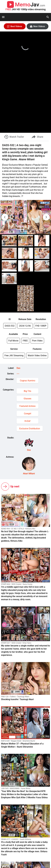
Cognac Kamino (28, 381)
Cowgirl (28, 414)
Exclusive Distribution (30, 429)
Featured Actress (27, 406)
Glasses (27, 399)
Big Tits (27, 391)
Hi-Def (27, 421)
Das (18, 368)
